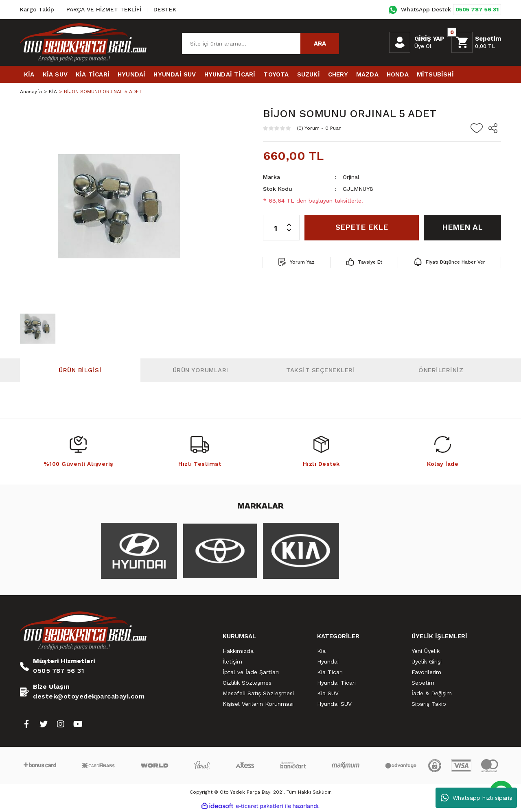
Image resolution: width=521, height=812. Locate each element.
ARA (320, 44)
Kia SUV (328, 693)
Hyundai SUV (334, 704)
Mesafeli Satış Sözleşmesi (258, 693)
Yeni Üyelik (426, 651)
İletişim (232, 661)
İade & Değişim (432, 693)
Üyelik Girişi (427, 661)
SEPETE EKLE (362, 227)
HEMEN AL (462, 227)
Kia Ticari (330, 672)
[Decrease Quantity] (293, 234)
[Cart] (476, 42)
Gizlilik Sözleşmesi (248, 683)
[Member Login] (400, 42)
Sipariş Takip (429, 704)
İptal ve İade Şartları (251, 672)
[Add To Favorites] (477, 128)
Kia (321, 651)
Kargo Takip (37, 9)
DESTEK (165, 9)
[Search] (260, 44)
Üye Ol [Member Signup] (423, 46)
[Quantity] (281, 228)
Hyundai (328, 661)
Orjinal (351, 177)
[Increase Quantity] (293, 221)
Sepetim (423, 683)
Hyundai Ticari (336, 683)
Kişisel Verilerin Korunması (258, 704)
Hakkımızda (238, 651)
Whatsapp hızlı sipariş (476, 798)
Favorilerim (426, 672)
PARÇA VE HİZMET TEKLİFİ (104, 9)
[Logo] (83, 42)
